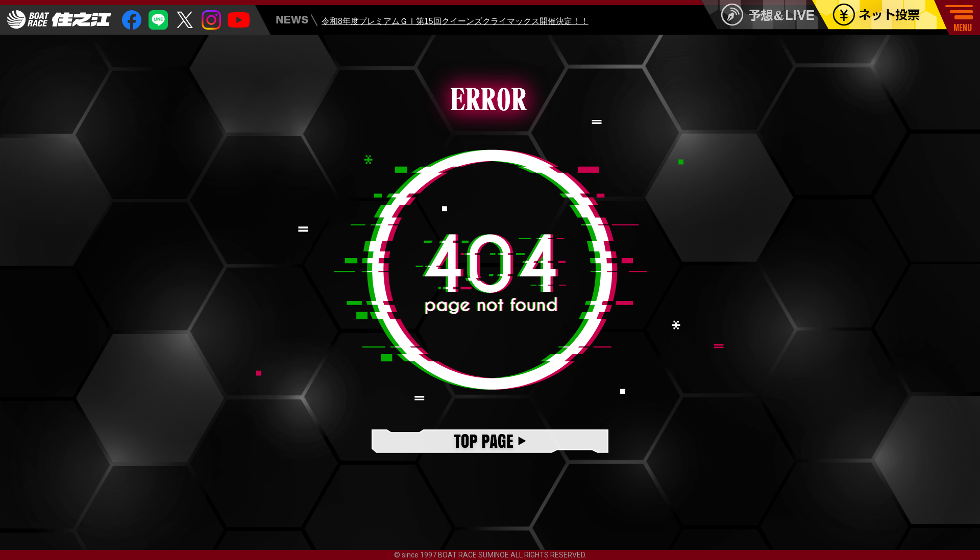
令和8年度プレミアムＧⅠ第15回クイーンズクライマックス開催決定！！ (455, 22)
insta (211, 20)
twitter (185, 20)
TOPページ (490, 442)
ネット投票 (887, 15)
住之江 (59, 20)
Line (158, 20)
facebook (132, 20)
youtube (239, 20)
